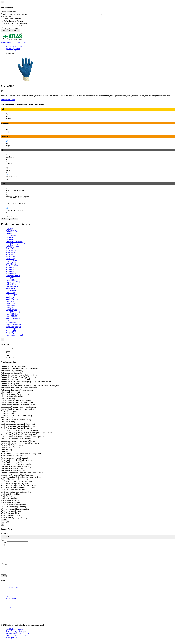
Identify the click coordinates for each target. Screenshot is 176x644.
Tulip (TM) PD (11, 233)
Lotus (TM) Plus (12, 314)
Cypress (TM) (11, 291)
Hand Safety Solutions (12, 19)
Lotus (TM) (10, 305)
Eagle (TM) (10, 280)
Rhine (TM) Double (13, 265)
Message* (5, 568)
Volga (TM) (10, 259)
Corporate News (12, 591)
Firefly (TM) (11, 288)
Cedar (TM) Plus (12, 295)
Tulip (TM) (10, 229)
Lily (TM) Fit (11, 240)
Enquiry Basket (19, 43)
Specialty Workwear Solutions (15, 23)
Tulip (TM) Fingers (13, 246)
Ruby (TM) (10, 269)
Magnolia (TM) (12, 310)
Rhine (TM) (10, 257)
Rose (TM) (10, 248)
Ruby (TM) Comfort (13, 271)
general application (13, 49)
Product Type (6, 16)
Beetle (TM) (10, 333)
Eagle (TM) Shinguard (14, 335)
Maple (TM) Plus (12, 299)
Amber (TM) (11, 322)
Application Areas (8, 100)
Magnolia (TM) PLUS (14, 325)
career (8, 600)
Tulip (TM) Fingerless (14, 242)
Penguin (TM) (11, 331)
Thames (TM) (11, 263)
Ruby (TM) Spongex (14, 312)
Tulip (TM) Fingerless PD (16, 244)
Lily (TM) (10, 237)
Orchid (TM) (11, 235)
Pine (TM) (10, 301)
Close (4, 31)
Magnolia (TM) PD (13, 318)
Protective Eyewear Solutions (15, 26)
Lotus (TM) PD (12, 316)
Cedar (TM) (10, 293)
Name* (4, 540)
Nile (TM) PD (11, 250)
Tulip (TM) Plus (12, 231)
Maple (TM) (10, 297)
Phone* (4, 543)
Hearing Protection (11, 28)
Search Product (14, 31)
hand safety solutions (14, 47)
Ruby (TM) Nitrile (13, 276)
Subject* (4, 534)
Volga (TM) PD (12, 261)
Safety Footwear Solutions (14, 21)
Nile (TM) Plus (11, 252)
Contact (9, 611)
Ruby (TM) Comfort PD (15, 267)
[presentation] (19, 573)
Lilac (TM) (10, 308)
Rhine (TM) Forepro (13, 329)
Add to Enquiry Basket (10, 219)
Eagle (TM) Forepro (13, 327)
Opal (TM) (10, 320)
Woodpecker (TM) (13, 282)
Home (8, 589)
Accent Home (11, 602)
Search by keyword (8, 12)
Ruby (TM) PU (11, 278)
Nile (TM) (10, 254)
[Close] (2, 2)
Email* (4, 545)
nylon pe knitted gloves (15, 51)
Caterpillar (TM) (12, 286)
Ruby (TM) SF (11, 274)
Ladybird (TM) (11, 284)
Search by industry (8, 14)
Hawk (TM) (10, 303)
